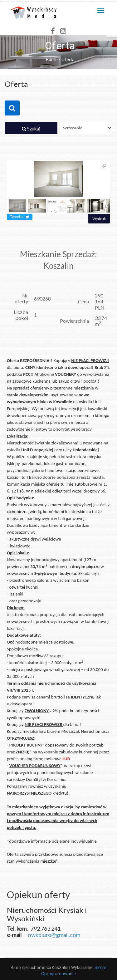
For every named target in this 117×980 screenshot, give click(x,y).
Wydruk (99, 219)
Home (52, 60)
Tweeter (20, 217)
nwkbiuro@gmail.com (54, 935)
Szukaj (31, 129)
